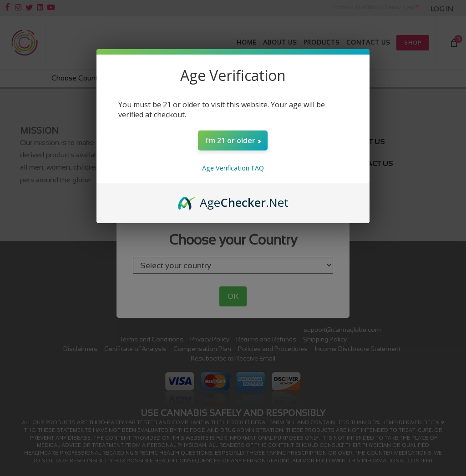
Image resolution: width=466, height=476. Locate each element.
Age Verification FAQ (233, 168)
